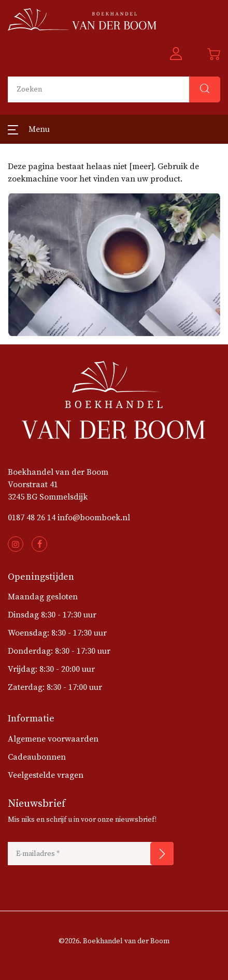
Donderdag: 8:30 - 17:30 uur (59, 651)
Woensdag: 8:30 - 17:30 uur (57, 633)
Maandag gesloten (43, 597)
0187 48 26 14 (32, 518)
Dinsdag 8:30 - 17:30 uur (52, 615)
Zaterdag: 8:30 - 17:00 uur (55, 687)
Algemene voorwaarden (53, 739)
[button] (176, 54)
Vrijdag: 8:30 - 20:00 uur (51, 669)
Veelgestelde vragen (46, 775)
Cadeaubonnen (37, 757)
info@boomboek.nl (94, 518)
